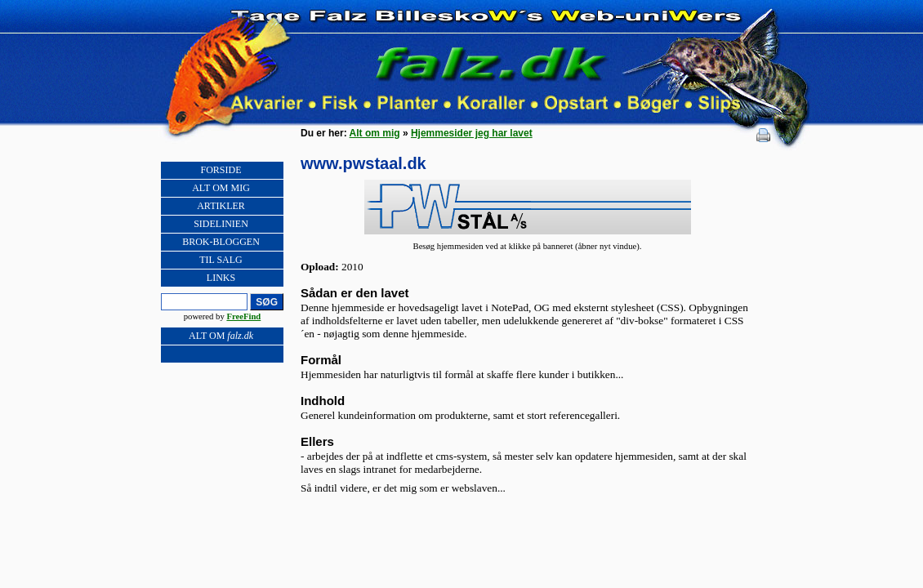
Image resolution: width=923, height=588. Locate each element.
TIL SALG (221, 260)
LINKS (221, 278)
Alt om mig (375, 133)
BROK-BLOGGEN (221, 242)
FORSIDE (221, 170)
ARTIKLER (221, 206)
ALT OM (221, 336)
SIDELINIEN (221, 224)
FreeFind (243, 316)
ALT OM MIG (221, 188)
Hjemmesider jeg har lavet (472, 133)
